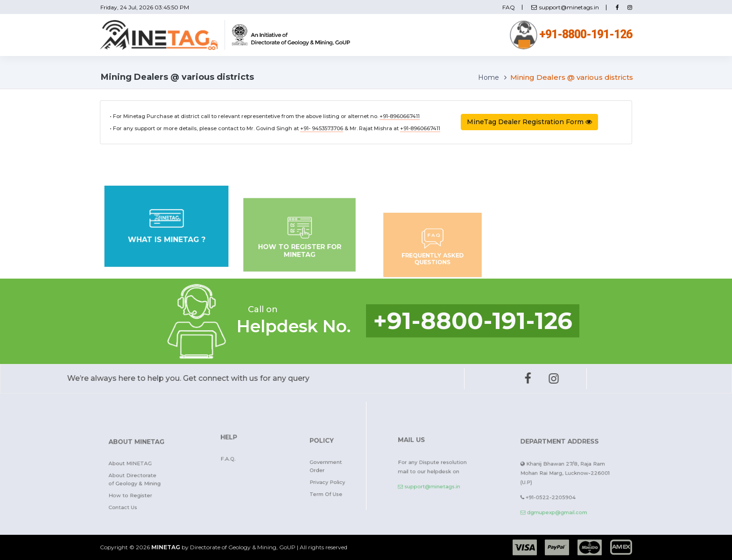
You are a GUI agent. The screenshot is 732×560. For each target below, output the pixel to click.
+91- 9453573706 (322, 128)
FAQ (509, 7)
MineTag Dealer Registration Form (529, 122)
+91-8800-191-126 (571, 34)
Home (489, 77)
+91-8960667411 (400, 116)
